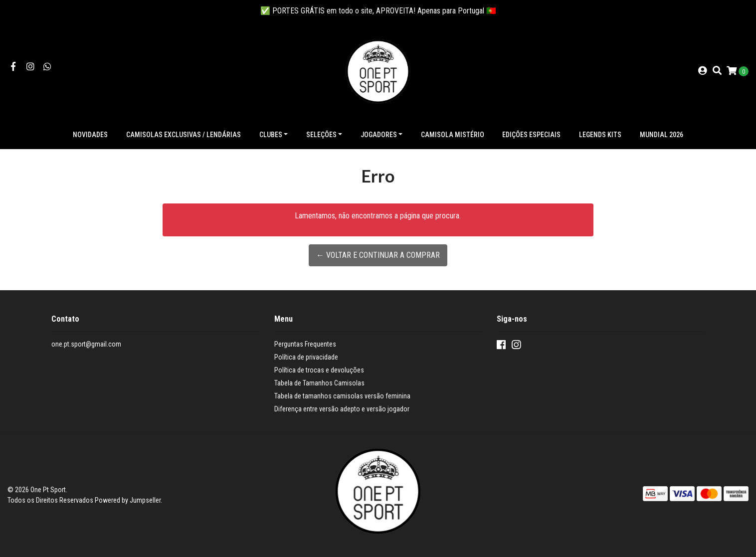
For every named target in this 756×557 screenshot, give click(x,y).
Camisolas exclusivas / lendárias (184, 135)
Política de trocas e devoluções (319, 370)
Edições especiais (531, 135)
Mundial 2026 (661, 135)
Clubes (271, 135)
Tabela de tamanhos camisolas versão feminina (342, 396)
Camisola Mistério (453, 135)
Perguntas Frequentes (305, 344)
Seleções (321, 135)
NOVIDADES (90, 135)
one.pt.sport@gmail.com (86, 344)
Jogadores (379, 135)
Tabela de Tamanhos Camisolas (319, 383)
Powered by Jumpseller (128, 500)
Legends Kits (600, 135)
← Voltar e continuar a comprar (378, 255)
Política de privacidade (306, 357)
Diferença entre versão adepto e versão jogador (342, 409)
